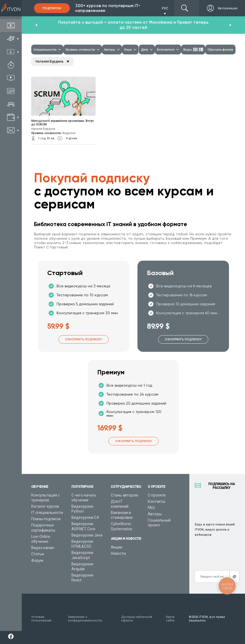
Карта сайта (170, 619)
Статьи (38, 554)
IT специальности (47, 513)
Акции (117, 547)
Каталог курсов (45, 506)
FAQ (151, 508)
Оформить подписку (84, 339)
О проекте (157, 495)
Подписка (52, 8)
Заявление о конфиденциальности (85, 619)
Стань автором (124, 495)
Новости (118, 553)
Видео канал (43, 548)
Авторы (155, 514)
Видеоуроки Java (87, 535)
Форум (37, 560)
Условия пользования (41, 619)
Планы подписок (46, 519)
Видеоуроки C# (85, 517)
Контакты (156, 501)
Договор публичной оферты (137, 619)
